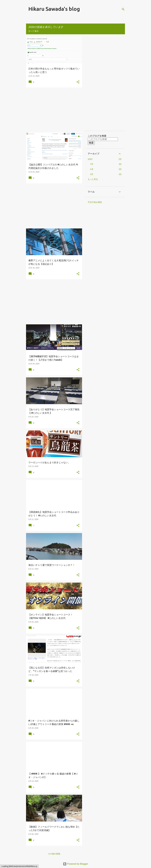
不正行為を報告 (95, 202)
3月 (92, 174)
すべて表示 (33, 31)
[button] (78, 82)
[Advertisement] (53, 110)
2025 (90, 159)
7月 (92, 164)
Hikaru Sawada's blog (54, 9)
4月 (92, 169)
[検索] (123, 9)
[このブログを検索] (103, 139)
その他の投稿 (54, 854)
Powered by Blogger (76, 864)
